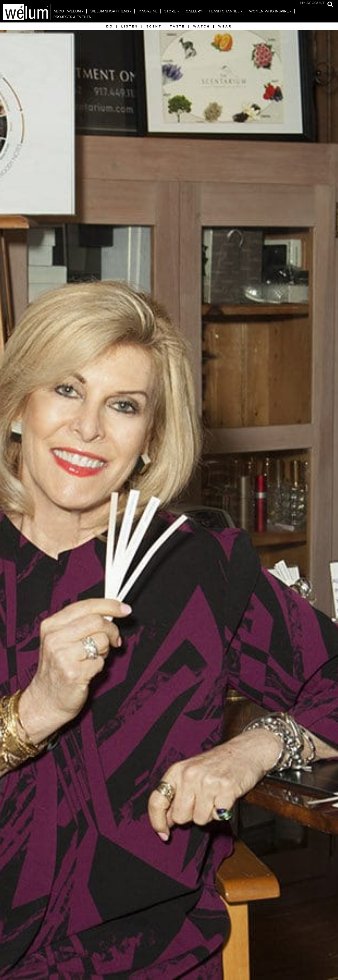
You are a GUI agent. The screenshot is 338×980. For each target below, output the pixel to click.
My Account (312, 3)
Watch (201, 26)
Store (170, 11)
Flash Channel (224, 11)
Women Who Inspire (269, 11)
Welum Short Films (110, 11)
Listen (130, 26)
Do (110, 26)
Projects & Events (72, 17)
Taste (177, 26)
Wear (225, 26)
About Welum (67, 11)
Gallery (194, 11)
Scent (154, 26)
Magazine (148, 11)
